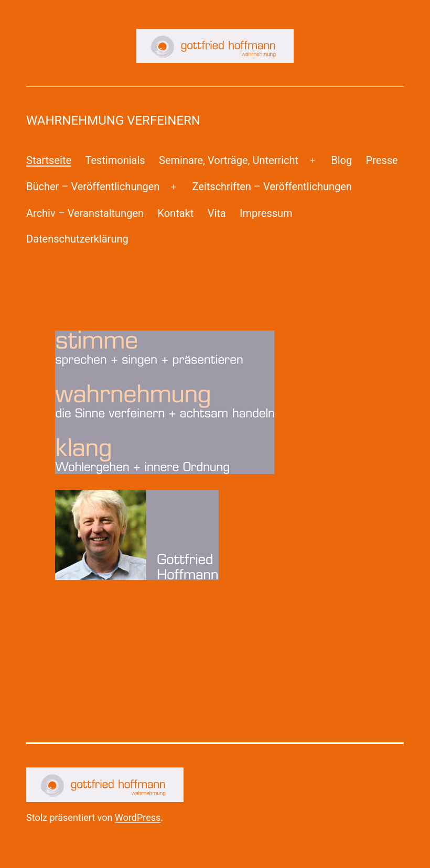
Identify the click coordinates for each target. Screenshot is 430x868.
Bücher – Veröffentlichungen (93, 186)
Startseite (49, 160)
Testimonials (115, 160)
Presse (382, 160)
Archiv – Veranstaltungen (85, 213)
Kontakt (175, 213)
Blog (341, 160)
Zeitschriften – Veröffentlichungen (272, 186)
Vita (217, 213)
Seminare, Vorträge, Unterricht (229, 160)
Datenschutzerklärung (77, 239)
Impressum (266, 213)
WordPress (138, 817)
